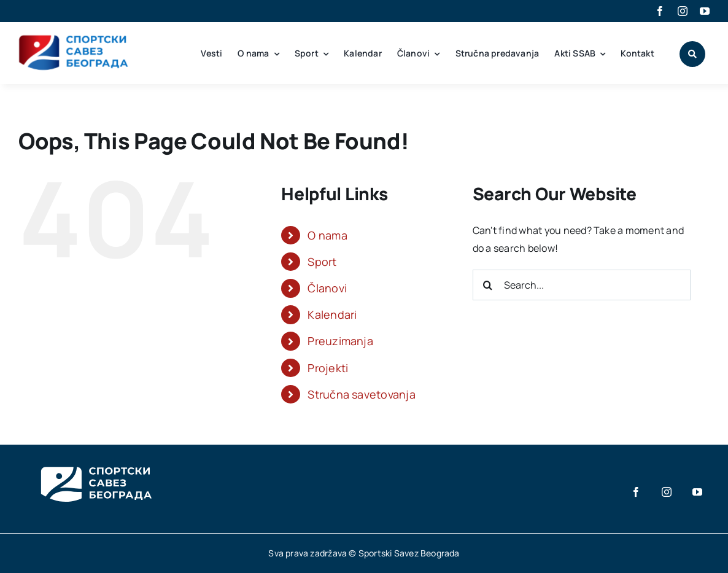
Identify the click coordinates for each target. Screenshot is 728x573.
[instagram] (683, 11)
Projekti (328, 368)
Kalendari (332, 314)
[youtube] (705, 11)
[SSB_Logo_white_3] (95, 456)
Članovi (327, 288)
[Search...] (582, 285)
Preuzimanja (340, 341)
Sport (322, 262)
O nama (327, 235)
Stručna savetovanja (362, 394)
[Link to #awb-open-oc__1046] (692, 54)
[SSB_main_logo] (74, 39)
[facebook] (660, 11)
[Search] (488, 285)
